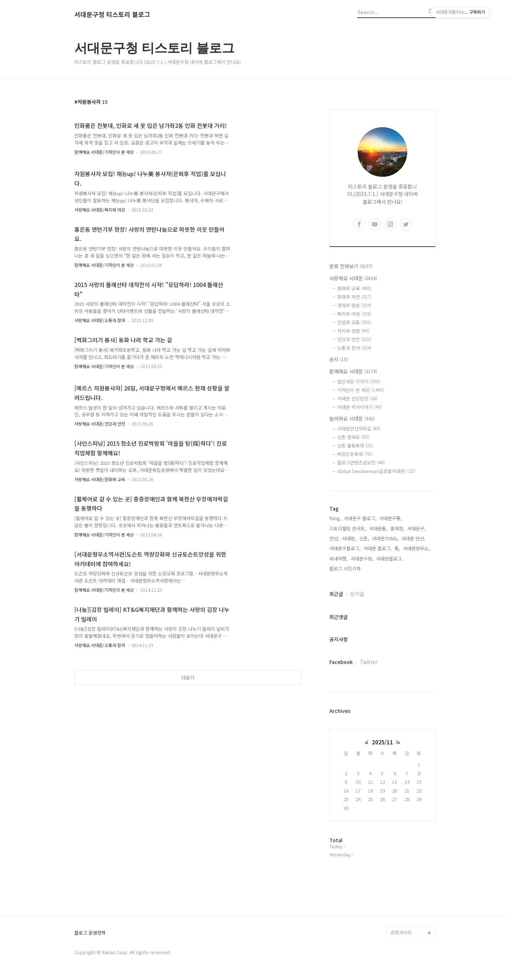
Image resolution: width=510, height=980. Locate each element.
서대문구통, (391, 518)
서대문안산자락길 (359, 429)
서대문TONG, (385, 538)
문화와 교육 (354, 288)
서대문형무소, (416, 548)
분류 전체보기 (351, 266)
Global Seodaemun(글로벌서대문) (376, 471)
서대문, (349, 538)
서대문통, (378, 528)
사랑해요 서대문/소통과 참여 (100, 320)
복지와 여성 (354, 314)
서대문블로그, (390, 559)
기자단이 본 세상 (361, 390)
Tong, (335, 518)
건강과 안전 (354, 339)
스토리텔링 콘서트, (348, 528)
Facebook (341, 662)
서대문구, (416, 528)
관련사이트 (401, 932)
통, (397, 548)
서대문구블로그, (345, 548)
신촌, (364, 538)
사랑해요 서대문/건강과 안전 (100, 424)
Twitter (369, 662)
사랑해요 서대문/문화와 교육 (100, 479)
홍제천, (397, 528)
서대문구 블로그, (360, 518)
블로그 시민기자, (346, 568)
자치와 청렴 (353, 331)
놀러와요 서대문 (352, 418)
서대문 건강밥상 (357, 398)
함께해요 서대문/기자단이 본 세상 (104, 152)
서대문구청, (362, 559)
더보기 (188, 678)
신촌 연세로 (353, 437)
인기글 (357, 594)
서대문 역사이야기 (359, 407)
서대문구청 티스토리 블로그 (112, 15)
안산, (334, 538)
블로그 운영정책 (90, 933)
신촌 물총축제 (355, 446)
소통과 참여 (354, 348)
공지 (339, 359)
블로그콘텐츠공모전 (361, 463)
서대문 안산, (413, 538)
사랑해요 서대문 (353, 278)
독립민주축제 (355, 454)
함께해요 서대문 (353, 371)
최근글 (336, 594)
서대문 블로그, (378, 548)
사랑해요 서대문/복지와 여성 (100, 210)
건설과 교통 (354, 322)
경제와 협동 (354, 305)
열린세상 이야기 (359, 381)
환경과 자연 (354, 297)
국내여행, (339, 559)
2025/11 (382, 742)
